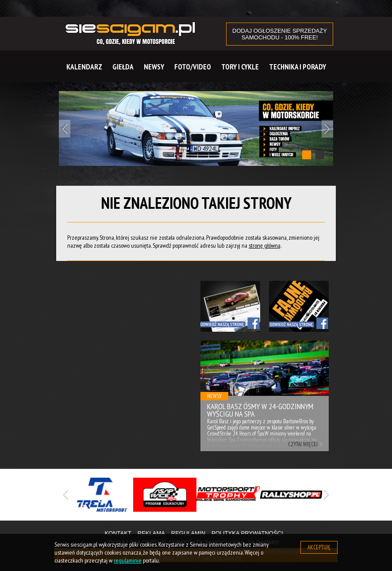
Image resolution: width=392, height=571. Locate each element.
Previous (65, 129)
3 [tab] (216, 521)
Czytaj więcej (303, 444)
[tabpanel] (196, 128)
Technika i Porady (298, 67)
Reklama (151, 533)
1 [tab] (307, 155)
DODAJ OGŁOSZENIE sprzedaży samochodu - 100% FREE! (280, 34)
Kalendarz (84, 67)
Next (327, 129)
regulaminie (128, 560)
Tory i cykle (240, 67)
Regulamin (188, 533)
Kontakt (118, 533)
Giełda (123, 67)
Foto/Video (193, 67)
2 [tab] (320, 155)
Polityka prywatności (247, 533)
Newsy (154, 67)
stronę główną (265, 245)
